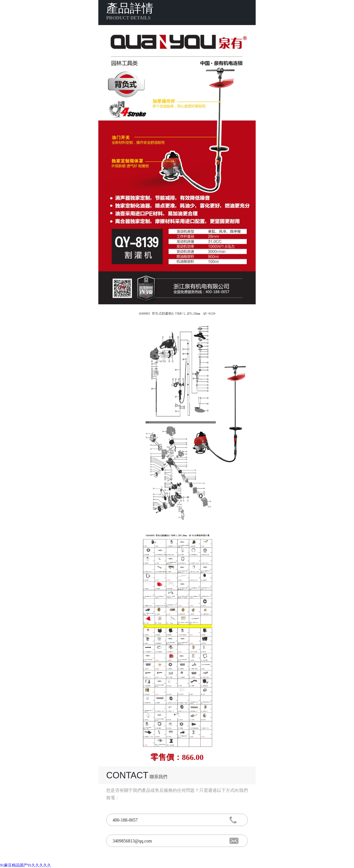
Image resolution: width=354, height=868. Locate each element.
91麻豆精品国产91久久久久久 (26, 865)
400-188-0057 (125, 820)
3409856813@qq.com (132, 841)
